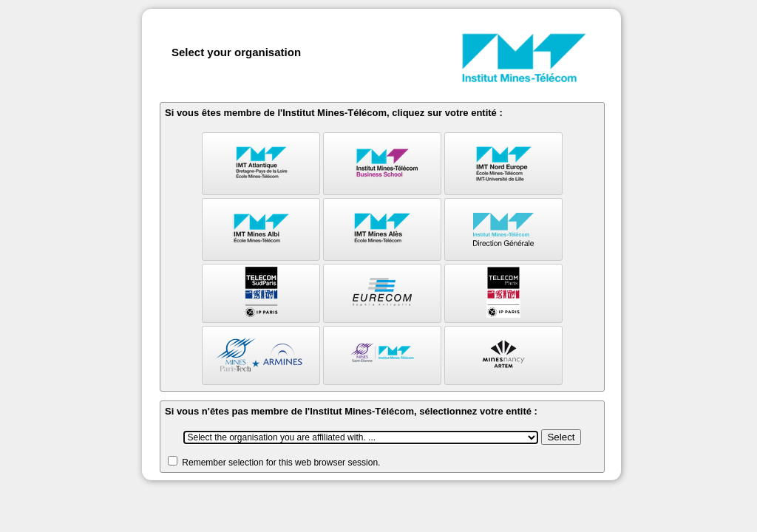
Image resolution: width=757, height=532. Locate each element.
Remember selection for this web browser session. (281, 463)
